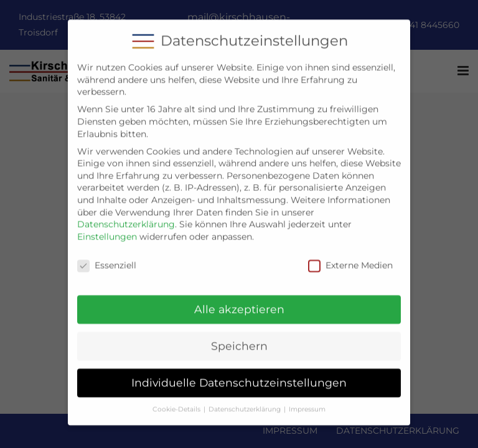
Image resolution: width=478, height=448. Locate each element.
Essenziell (107, 257)
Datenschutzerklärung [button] (245, 401)
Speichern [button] (239, 338)
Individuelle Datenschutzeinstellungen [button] (239, 374)
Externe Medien (350, 257)
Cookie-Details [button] (176, 401)
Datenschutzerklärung (126, 216)
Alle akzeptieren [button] (239, 301)
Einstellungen (107, 228)
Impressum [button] (307, 401)
